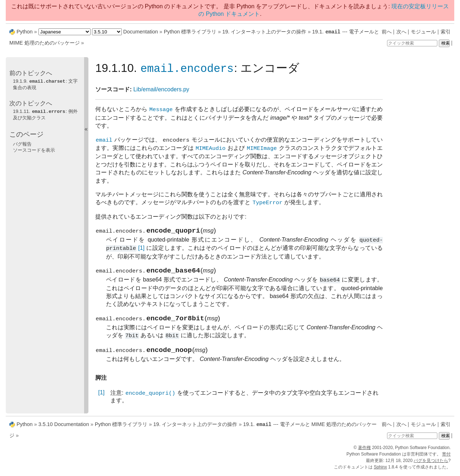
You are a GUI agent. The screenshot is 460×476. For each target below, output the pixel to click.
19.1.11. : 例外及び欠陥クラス (45, 114)
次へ (401, 32)
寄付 (446, 457)
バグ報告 (22, 143)
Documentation (141, 32)
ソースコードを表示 (34, 149)
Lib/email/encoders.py (161, 89)
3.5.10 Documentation (64, 427)
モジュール (423, 32)
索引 (446, 32)
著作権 (364, 450)
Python (25, 32)
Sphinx (380, 470)
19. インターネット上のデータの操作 (264, 32)
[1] (141, 250)
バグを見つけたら (431, 463)
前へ (387, 32)
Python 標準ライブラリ (190, 32)
